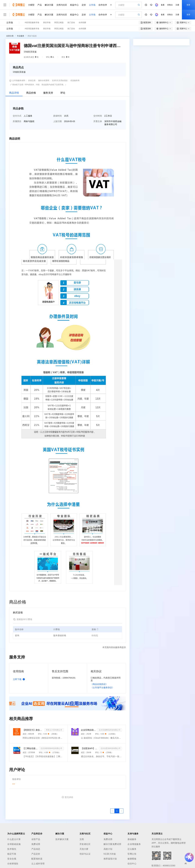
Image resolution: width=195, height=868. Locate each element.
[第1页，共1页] (117, 811)
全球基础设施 (14, 844)
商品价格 (31, 93)
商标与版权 (32, 36)
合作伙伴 (103, 5)
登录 (188, 5)
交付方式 (17, 116)
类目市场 (47, 23)
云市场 (92, 5)
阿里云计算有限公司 (54, 730)
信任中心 (132, 864)
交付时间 (98, 116)
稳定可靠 (12, 854)
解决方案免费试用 (112, 844)
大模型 (31, 5)
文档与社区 (62, 5)
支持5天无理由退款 (60, 81)
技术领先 (12, 849)
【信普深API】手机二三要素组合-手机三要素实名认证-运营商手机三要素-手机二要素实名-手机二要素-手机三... (89, 748)
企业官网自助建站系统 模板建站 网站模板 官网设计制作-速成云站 (88, 730)
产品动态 (36, 849)
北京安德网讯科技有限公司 (110, 730)
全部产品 (36, 839)
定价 (84, 5)
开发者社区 (85, 844)
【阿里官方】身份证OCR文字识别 (33, 730)
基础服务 (132, 839)
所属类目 (17, 121)
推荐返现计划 (110, 859)
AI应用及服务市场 (32, 23)
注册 (177, 5)
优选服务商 (75, 81)
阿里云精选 (59, 23)
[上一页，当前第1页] (112, 811)
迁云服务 (132, 849)
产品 (40, 5)
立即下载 (19, 679)
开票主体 (98, 121)
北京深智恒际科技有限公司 (51, 748)
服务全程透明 (44, 81)
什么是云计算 (14, 839)
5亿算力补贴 (110, 854)
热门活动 (71, 23)
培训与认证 (85, 854)
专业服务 (21, 36)
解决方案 (49, 5)
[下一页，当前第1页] (121, 811)
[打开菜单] (5, 5)
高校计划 (108, 849)
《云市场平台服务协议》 (102, 687)
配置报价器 (37, 859)
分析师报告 (13, 864)
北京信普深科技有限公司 (110, 748)
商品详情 (14, 93)
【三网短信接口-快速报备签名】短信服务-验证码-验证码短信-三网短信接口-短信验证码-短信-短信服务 (30, 748)
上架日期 (57, 121)
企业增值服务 (134, 844)
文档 (82, 839)
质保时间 (57, 116)
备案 (163, 5)
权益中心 (74, 5)
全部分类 (10, 36)
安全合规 (12, 859)
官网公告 (132, 854)
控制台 (170, 5)
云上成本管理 (38, 864)
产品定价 (36, 854)
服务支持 (48, 93)
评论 (63, 93)
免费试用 (36, 844)
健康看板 (132, 859)
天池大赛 (84, 849)
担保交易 (32, 81)
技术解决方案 (62, 839)
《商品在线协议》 (99, 684)
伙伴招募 (82, 23)
